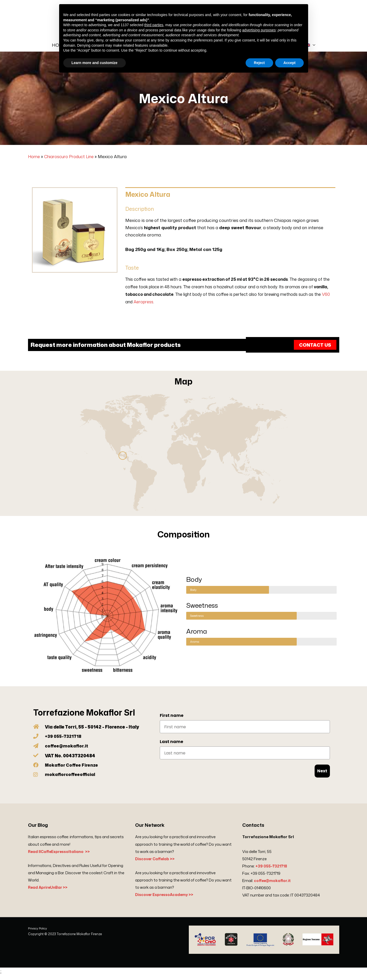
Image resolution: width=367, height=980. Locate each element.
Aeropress (143, 307)
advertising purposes (259, 30)
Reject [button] (259, 63)
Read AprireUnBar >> (49, 892)
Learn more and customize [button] (95, 63)
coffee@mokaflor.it (273, 885)
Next (322, 776)
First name (172, 721)
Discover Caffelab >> (156, 864)
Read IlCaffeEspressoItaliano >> (60, 856)
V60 (326, 299)
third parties (154, 25)
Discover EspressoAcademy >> (166, 900)
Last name (171, 747)
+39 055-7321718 (272, 871)
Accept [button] (290, 63)
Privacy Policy (38, 933)
